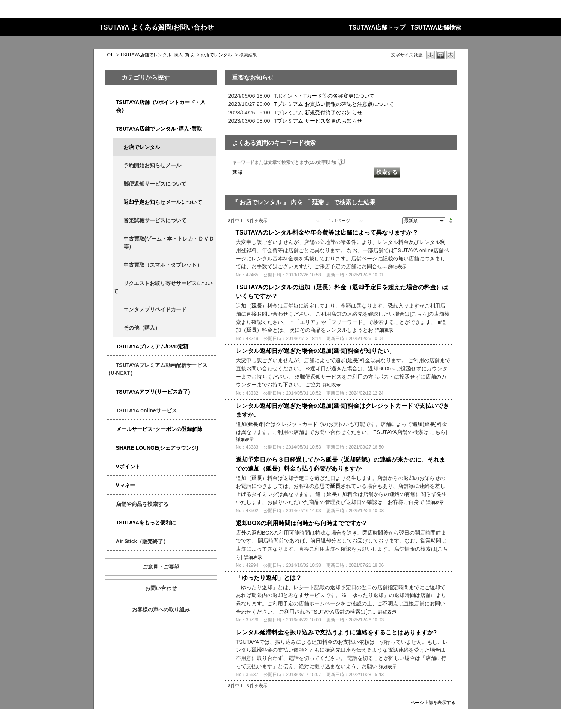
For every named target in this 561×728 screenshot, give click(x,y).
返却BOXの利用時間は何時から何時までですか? (301, 523)
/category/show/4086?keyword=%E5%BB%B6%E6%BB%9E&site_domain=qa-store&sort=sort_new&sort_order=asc (111, 504)
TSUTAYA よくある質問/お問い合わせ (157, 27)
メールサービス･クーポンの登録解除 (159, 429)
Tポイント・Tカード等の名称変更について (324, 96)
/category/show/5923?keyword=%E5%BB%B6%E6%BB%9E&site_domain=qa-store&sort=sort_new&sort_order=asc (111, 365)
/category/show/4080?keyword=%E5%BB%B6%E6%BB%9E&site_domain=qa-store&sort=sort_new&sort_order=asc (111, 429)
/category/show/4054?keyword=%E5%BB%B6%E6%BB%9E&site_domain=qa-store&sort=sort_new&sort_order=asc (111, 129)
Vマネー (126, 485)
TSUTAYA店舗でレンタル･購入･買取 (157, 55)
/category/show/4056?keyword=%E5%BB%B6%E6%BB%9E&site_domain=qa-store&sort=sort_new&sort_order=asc (118, 310)
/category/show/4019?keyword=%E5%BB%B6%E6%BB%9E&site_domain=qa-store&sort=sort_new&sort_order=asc (111, 392)
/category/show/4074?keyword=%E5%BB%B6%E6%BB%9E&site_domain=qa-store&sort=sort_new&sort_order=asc (111, 467)
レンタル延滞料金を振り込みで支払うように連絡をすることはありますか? (336, 632)
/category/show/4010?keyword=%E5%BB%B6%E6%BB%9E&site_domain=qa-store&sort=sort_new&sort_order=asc (111, 411)
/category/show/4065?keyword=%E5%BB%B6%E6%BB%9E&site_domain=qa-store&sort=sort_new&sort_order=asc (118, 283)
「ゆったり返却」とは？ (269, 578)
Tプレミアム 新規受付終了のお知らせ (318, 113)
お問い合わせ (161, 588)
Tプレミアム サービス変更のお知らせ (318, 121)
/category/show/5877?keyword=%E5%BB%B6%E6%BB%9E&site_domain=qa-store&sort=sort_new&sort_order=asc (111, 448)
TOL (109, 55)
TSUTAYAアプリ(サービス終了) (153, 392)
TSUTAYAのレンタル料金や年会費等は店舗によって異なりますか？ (327, 233)
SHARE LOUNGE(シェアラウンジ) (157, 448)
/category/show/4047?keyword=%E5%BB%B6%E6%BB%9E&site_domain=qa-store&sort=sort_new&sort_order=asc (111, 102)
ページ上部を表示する (433, 702)
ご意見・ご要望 (161, 567)
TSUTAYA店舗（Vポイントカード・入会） (161, 106)
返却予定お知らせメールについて (163, 202)
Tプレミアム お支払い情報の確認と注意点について (334, 104)
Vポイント (128, 467)
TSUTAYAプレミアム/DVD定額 (152, 346)
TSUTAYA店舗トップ (377, 27)
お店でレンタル (216, 55)
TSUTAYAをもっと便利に (146, 523)
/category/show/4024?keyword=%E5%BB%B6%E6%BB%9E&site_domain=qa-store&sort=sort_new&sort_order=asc (111, 523)
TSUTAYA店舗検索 (436, 27)
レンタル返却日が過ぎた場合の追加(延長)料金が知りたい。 (316, 351)
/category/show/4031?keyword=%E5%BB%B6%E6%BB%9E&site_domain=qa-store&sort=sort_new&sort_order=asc (111, 347)
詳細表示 (397, 267)
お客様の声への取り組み (161, 609)
